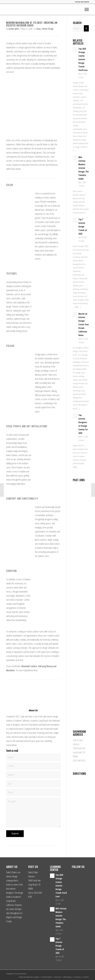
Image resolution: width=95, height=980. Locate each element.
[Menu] (85, 9)
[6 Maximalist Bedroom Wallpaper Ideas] (93, 490)
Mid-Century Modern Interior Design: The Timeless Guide (84, 168)
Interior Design (48, 29)
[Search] (81, 28)
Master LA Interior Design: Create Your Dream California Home (84, 324)
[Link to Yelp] (87, 973)
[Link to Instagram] (80, 973)
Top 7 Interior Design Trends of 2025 (83, 227)
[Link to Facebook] (83, 973)
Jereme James (14, 29)
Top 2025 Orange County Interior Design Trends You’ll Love (83, 59)
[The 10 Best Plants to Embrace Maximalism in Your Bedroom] (2, 490)
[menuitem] (85, 9)
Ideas (39, 29)
